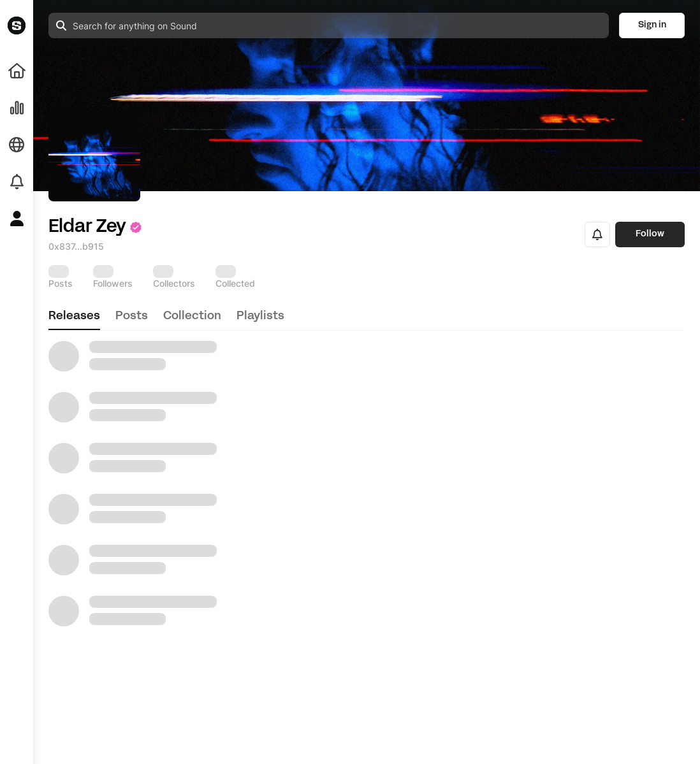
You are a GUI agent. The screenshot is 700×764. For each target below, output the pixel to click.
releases (74, 316)
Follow (650, 234)
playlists (260, 316)
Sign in (652, 25)
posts (132, 316)
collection (192, 316)
